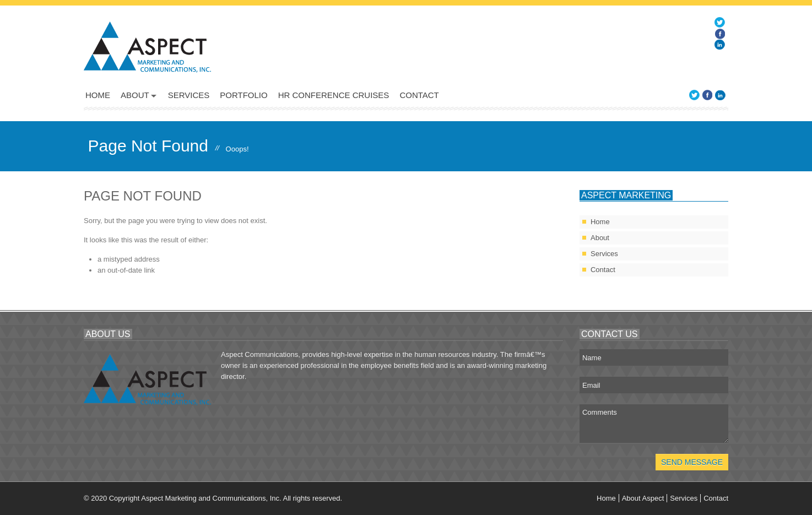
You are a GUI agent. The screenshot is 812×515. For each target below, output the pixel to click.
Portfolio (243, 95)
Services (189, 95)
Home (98, 95)
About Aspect (643, 498)
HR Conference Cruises (334, 95)
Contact (419, 95)
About (135, 95)
